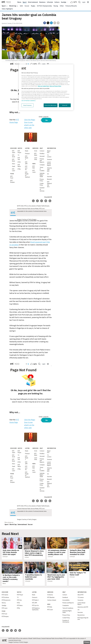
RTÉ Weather (37, 154)
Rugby (33, 6)
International (22, 524)
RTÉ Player (19, 152)
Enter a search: (44, 117)
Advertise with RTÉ (83, 607)
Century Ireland (36, 159)
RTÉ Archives (14, 156)
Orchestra (37, 151)
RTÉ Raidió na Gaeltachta (36, 609)
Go (47, 120)
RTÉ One (19, 159)
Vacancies (50, 159)
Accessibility (43, 156)
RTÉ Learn (14, 170)
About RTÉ (49, 152)
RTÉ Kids (34, 167)
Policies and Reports (68, 603)
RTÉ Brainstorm (6, 600)
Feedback (42, 154)
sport (4, 6)
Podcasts (28, 154)
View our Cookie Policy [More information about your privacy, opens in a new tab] (43, 86)
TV (18, 155)
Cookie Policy (42, 184)
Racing (56, 6)
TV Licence (49, 156)
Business (42, 2)
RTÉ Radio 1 (27, 158)
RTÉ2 (19, 162)
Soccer (27, 6)
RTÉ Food (12, 177)
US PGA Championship (44, 6)
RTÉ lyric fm (26, 168)
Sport (25, 2)
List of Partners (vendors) (28, 101)
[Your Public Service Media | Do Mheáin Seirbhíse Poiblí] (13, 213)
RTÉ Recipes (12, 181)
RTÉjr (19, 169)
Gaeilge (64, 2)
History (14, 164)
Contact (42, 151)
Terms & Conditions (68, 608)
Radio (27, 151)
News (19, 2)
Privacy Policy (42, 180)
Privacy (87, 642)
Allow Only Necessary (51, 105)
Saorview (50, 177)
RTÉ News (19, 166)
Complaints (43, 165)
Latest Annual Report (49, 164)
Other (62, 6)
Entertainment (33, 2)
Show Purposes (28, 105)
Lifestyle (50, 2)
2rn (48, 174)
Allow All (65, 105)
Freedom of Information (66, 621)
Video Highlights (7, 9)
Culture (57, 2)
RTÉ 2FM (26, 163)
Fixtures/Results (71, 6)
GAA (21, 6)
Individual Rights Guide (42, 175)
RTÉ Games (14, 152)
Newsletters (51, 179)
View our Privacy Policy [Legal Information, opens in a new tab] (55, 86)
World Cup (13, 6)
